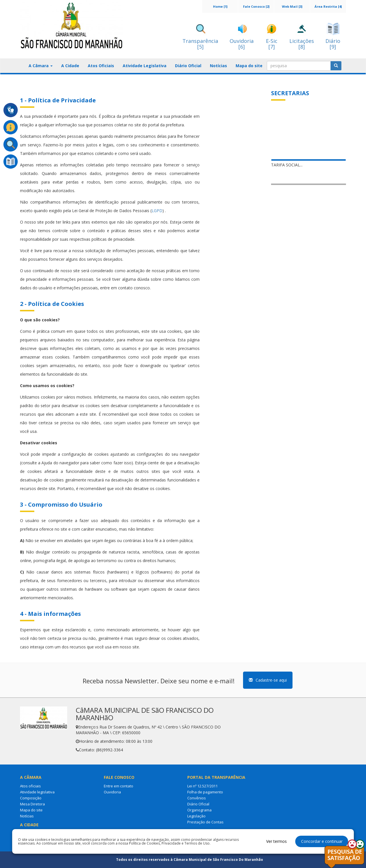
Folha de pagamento (205, 792)
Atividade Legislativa (145, 66)
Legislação (196, 816)
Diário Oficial (188, 66)
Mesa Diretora (32, 804)
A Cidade (70, 66)
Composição (31, 798)
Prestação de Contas (205, 822)
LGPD (157, 211)
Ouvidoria (112, 792)
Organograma (199, 810)
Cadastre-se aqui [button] (268, 680)
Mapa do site (249, 66)
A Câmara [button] (41, 66)
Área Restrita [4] (328, 6)
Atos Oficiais (101, 66)
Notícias (218, 66)
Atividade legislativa (37, 792)
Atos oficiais (30, 786)
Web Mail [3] (292, 6)
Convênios (197, 798)
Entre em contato (119, 786)
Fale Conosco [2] (256, 6)
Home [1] (220, 6)
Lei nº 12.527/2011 (202, 786)
